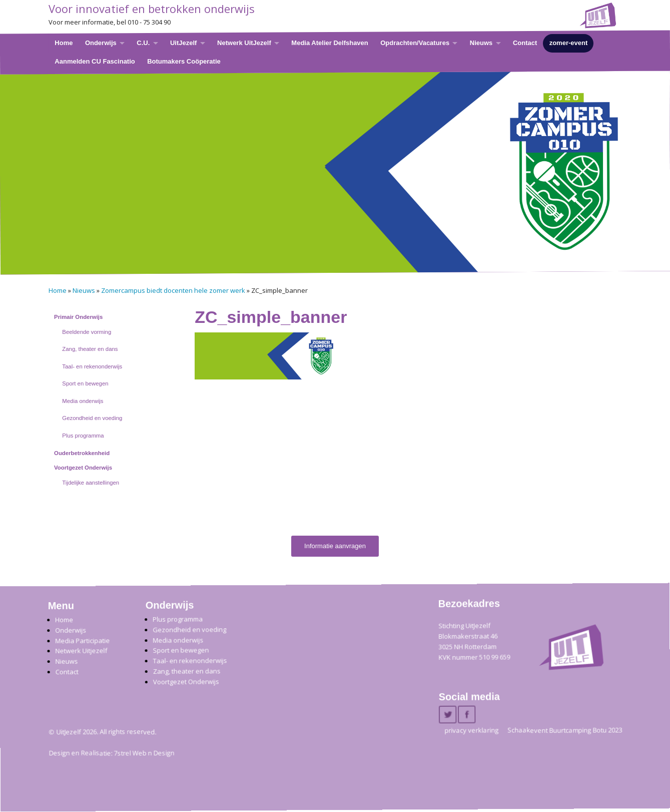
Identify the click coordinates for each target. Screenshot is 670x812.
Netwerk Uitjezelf (81, 651)
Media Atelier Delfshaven (329, 43)
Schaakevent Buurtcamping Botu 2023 (565, 730)
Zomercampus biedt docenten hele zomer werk (173, 290)
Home (64, 43)
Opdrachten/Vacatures (415, 43)
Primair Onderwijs (78, 317)
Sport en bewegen (85, 383)
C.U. (143, 43)
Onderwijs (100, 43)
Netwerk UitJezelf (244, 43)
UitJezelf (183, 43)
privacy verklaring (471, 730)
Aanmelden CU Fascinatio (95, 61)
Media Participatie (82, 641)
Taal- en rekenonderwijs (92, 366)
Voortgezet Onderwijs (83, 468)
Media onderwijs (83, 401)
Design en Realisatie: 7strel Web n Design (111, 753)
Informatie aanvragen (335, 546)
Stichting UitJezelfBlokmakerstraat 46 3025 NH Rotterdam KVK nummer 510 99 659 (474, 642)
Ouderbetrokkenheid (82, 453)
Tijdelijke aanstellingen (91, 483)
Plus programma (83, 436)
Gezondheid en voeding (92, 418)
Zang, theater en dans (90, 349)
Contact (524, 43)
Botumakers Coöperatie (184, 61)
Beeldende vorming (87, 332)
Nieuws (481, 43)
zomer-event (568, 43)
